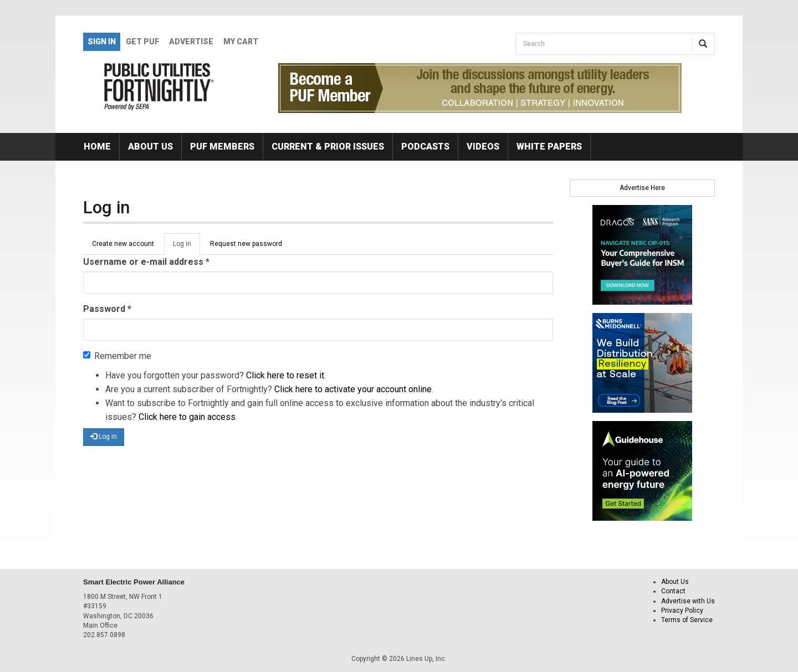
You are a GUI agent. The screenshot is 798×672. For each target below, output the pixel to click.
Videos (483, 147)
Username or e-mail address (146, 262)
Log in (186, 247)
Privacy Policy (682, 611)
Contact (673, 591)
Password (107, 309)
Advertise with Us (688, 601)
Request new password (246, 244)
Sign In (102, 42)
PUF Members (222, 147)
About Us (150, 147)
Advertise (191, 42)
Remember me (117, 356)
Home (97, 147)
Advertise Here (642, 188)
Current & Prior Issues (328, 147)
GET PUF (142, 42)
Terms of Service (687, 620)
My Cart (241, 42)
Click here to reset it (285, 375)
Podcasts (425, 147)
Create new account (123, 244)
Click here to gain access (187, 417)
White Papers (549, 147)
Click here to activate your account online (353, 389)
